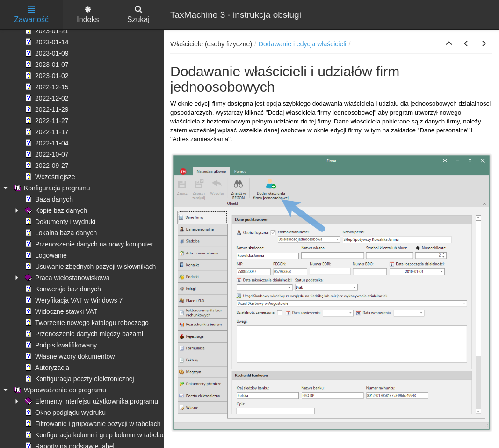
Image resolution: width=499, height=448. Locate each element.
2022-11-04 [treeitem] (46, 143)
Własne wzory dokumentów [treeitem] (69, 356)
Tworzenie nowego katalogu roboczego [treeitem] (86, 323)
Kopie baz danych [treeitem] (55, 210)
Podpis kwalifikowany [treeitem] (60, 345)
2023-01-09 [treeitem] (46, 53)
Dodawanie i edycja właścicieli (303, 44)
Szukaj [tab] (138, 15)
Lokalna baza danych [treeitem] (60, 233)
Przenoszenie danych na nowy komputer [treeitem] (88, 244)
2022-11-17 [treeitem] (46, 132)
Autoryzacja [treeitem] (46, 368)
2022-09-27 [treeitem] (46, 166)
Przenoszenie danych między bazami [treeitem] (83, 334)
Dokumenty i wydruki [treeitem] (59, 222)
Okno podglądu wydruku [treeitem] (64, 412)
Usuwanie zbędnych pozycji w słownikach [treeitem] (89, 267)
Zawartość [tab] (31, 15)
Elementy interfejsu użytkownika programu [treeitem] (90, 401)
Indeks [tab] (88, 15)
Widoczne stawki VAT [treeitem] (60, 311)
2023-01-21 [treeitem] (46, 31)
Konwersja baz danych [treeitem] (62, 289)
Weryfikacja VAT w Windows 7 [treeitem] (73, 300)
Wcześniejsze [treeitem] (49, 177)
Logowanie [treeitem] (45, 255)
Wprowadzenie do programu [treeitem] (59, 390)
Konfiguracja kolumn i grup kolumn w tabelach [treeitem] (96, 435)
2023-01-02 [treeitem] (46, 76)
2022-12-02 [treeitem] (46, 98)
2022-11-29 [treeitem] (46, 109)
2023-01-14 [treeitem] (46, 42)
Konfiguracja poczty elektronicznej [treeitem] (79, 379)
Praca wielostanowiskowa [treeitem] (66, 278)
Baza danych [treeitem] (48, 199)
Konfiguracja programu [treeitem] (51, 188)
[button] (449, 44)
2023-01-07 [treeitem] (46, 65)
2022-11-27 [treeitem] (46, 121)
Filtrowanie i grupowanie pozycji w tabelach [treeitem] (92, 424)
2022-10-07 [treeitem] (46, 154)
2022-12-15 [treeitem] (46, 87)
